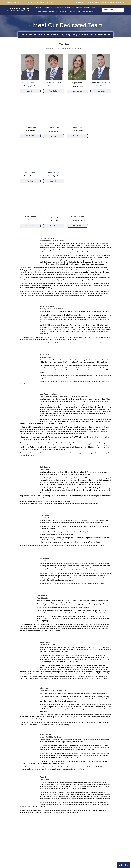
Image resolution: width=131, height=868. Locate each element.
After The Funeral (87, 12)
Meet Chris (30, 136)
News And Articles (90, 8)
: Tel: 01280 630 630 (85, 2)
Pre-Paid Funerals (75, 12)
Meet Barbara (54, 91)
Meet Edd (30, 91)
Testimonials (79, 8)
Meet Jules (54, 181)
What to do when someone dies (48, 12)
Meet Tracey (77, 136)
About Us (39, 8)
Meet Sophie (77, 91)
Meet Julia (54, 226)
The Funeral (62, 12)
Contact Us (49, 8)
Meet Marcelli (77, 226)
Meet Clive (54, 136)
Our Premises (69, 8)
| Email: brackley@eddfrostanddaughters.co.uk (110, 2)
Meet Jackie (30, 226)
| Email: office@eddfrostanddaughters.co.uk (40, 2)
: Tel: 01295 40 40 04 (16, 2)
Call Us (124, 865)
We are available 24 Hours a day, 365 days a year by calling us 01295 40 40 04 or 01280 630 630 (66, 35)
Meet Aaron (101, 91)
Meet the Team (58, 8)
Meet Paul (30, 181)
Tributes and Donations (113, 10)
